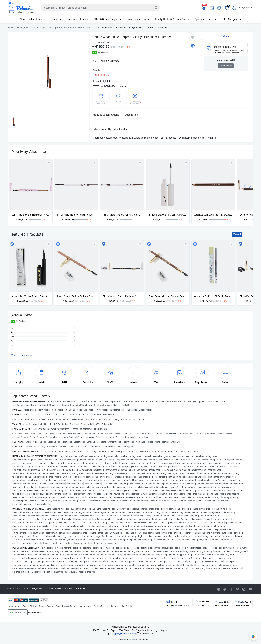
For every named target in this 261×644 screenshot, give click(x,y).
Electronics (54, 19)
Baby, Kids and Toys (138, 19)
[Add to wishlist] (49, 244)
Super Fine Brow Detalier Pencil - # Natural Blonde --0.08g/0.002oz (31, 215)
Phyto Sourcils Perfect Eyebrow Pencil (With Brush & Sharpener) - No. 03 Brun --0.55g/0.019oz (122, 296)
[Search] (100, 8)
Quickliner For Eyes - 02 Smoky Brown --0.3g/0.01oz (213, 296)
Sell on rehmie (226, 66)
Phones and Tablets (31, 19)
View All (237, 234)
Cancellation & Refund (66, 606)
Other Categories (232, 19)
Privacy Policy (46, 606)
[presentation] (245, 186)
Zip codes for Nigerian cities (59, 589)
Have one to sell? (226, 60)
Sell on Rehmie (101, 606)
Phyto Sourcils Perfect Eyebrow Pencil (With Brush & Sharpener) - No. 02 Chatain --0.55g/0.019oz (168, 296)
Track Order (86, 606)
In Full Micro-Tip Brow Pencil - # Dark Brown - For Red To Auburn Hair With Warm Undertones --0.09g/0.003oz (76, 215)
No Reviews (103, 52)
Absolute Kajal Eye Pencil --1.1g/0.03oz (213, 215)
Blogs (27, 589)
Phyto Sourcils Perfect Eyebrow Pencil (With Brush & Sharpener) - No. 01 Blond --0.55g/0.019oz (76, 296)
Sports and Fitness (205, 19)
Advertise (202, 603)
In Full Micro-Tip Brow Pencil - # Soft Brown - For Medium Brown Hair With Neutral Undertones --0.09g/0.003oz (122, 215)
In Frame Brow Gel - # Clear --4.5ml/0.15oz (168, 215)
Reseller (115, 606)
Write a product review (23, 355)
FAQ (19, 589)
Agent (243, 603)
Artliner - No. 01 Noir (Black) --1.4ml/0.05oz (31, 296)
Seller (223, 603)
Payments (37, 589)
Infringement (14, 606)
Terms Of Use (30, 606)
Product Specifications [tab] (106, 115)
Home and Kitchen (77, 19)
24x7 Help (127, 606)
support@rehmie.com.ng (124, 633)
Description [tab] (131, 115)
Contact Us (80, 589)
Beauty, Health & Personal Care (172, 19)
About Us (10, 589)
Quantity (97, 70)
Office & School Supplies (107, 19)
